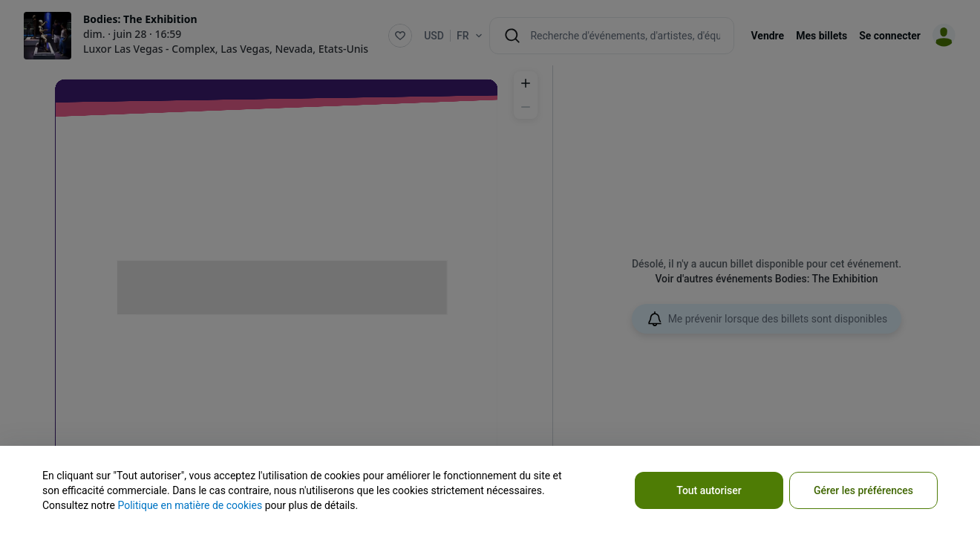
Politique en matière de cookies (190, 505)
